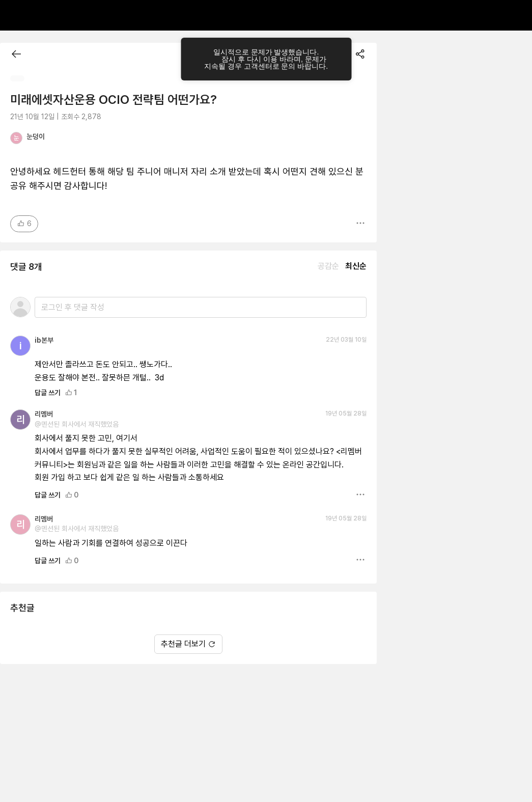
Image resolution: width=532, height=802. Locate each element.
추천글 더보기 (188, 644)
